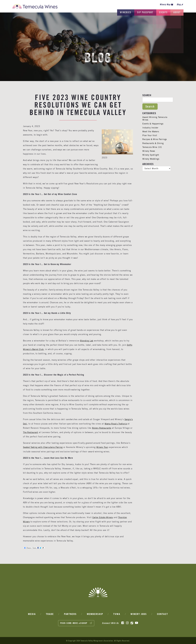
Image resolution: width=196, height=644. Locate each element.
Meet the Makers (151, 131)
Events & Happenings (153, 124)
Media (32, 613)
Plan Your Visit (150, 135)
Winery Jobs (139, 613)
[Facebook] (123, 622)
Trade (50, 613)
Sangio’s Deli (30, 423)
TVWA (117, 613)
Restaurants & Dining (153, 143)
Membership (95, 613)
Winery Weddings (151, 159)
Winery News (149, 151)
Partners (70, 613)
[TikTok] (132, 622)
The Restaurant (49, 432)
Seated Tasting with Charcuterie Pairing (44, 447)
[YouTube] (136, 622)
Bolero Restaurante (114, 428)
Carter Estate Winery (103, 517)
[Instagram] (127, 622)
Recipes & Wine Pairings (155, 139)
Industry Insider (151, 128)
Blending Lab (87, 341)
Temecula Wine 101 (152, 147)
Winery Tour (104, 447)
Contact (162, 613)
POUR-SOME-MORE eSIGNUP (76, 622)
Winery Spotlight (151, 155)
